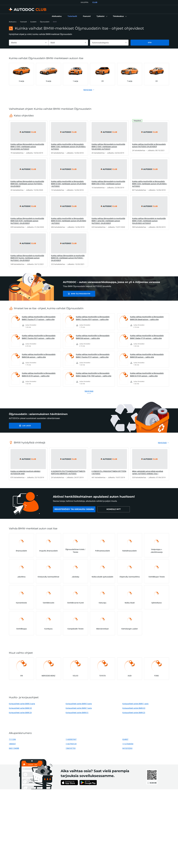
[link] (57, 16)
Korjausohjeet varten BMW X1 (77, 713)
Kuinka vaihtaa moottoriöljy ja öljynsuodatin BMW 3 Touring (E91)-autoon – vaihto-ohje (93, 318)
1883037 (12, 744)
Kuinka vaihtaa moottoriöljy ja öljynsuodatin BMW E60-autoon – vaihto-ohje (93, 337)
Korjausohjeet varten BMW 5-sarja (79, 704)
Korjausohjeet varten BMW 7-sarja (79, 708)
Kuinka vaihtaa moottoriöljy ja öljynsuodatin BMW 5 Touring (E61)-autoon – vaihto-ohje (39, 337)
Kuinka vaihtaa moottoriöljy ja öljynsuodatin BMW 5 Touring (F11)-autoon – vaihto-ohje (39, 318)
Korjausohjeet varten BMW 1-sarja (135, 704)
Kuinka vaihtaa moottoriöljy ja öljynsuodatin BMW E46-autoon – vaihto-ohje (39, 356)
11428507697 (71, 739)
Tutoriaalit (23, 22)
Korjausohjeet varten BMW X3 (134, 708)
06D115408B (14, 748)
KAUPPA (85, 2)
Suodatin (33, 22)
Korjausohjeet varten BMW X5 (20, 708)
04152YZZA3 (127, 748)
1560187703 (71, 748)
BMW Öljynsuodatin (80, 294)
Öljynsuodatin (45, 22)
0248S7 (125, 739)
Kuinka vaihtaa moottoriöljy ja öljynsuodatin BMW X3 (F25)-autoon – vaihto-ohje (147, 375)
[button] (102, 16)
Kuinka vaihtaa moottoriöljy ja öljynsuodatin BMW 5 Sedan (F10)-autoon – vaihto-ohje (147, 337)
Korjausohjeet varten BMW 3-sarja (22, 704)
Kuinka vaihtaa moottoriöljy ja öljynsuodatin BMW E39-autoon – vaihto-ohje (147, 356)
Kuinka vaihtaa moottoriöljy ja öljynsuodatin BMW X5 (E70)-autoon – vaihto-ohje (39, 375)
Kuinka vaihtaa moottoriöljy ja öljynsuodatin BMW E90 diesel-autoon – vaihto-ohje (147, 318)
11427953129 (71, 744)
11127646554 (128, 744)
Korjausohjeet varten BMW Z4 (20, 713)
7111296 (12, 739)
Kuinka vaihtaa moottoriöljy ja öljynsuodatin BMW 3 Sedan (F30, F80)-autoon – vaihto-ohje (94, 375)
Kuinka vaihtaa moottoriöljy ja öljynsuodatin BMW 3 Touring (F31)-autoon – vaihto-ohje (93, 356)
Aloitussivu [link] (13, 22)
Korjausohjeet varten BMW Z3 (134, 713)
